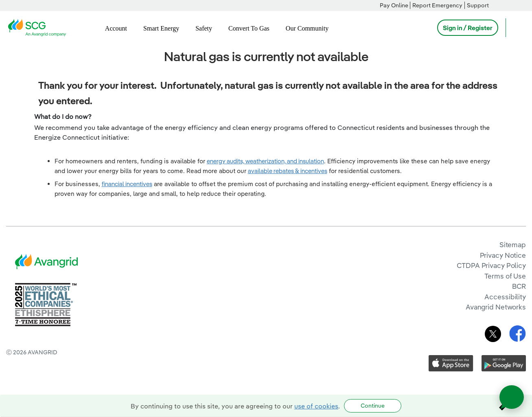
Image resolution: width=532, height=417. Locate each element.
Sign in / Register (468, 28)
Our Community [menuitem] (307, 28)
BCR (519, 286)
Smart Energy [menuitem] (161, 28)
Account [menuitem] (116, 28)
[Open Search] (516, 28)
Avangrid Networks (496, 307)
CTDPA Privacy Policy (491, 265)
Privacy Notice (503, 255)
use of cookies (316, 406)
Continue (373, 406)
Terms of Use (505, 276)
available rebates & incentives (288, 171)
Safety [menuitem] (204, 28)
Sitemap (513, 245)
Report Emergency (437, 5)
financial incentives (127, 184)
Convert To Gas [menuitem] (249, 28)
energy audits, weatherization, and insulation (265, 161)
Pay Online (394, 5)
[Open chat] (512, 397)
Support (478, 5)
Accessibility (505, 297)
